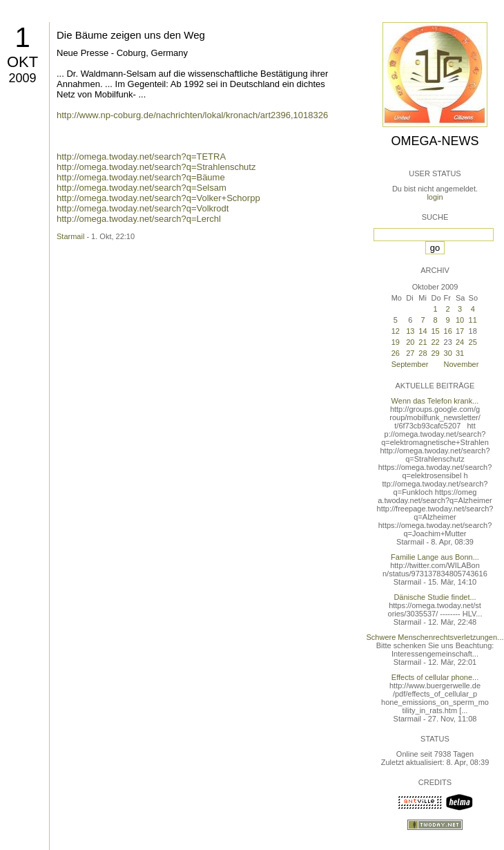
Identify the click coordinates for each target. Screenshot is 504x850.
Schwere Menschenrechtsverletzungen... (435, 637)
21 (423, 342)
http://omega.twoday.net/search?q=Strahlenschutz (156, 167)
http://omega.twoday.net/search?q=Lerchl (139, 219)
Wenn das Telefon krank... (435, 401)
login (435, 197)
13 (410, 331)
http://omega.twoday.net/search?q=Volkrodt (143, 208)
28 (423, 353)
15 (436, 331)
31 (460, 353)
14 (423, 331)
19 (396, 342)
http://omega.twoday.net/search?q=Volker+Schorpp (158, 198)
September (410, 364)
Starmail (70, 236)
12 (396, 331)
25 (473, 342)
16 (448, 331)
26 (396, 353)
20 (410, 342)
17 (460, 331)
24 (460, 342)
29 (436, 353)
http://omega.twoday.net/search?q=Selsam (142, 188)
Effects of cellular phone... (435, 677)
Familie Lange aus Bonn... (435, 557)
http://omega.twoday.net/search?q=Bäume (141, 177)
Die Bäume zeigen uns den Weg (131, 35)
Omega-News (435, 141)
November (462, 364)
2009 (22, 78)
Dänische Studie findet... (435, 597)
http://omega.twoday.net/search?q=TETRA (141, 157)
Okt (22, 62)
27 (410, 353)
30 (448, 353)
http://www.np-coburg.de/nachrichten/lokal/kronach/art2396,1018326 (192, 115)
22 (436, 342)
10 (460, 320)
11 (473, 320)
